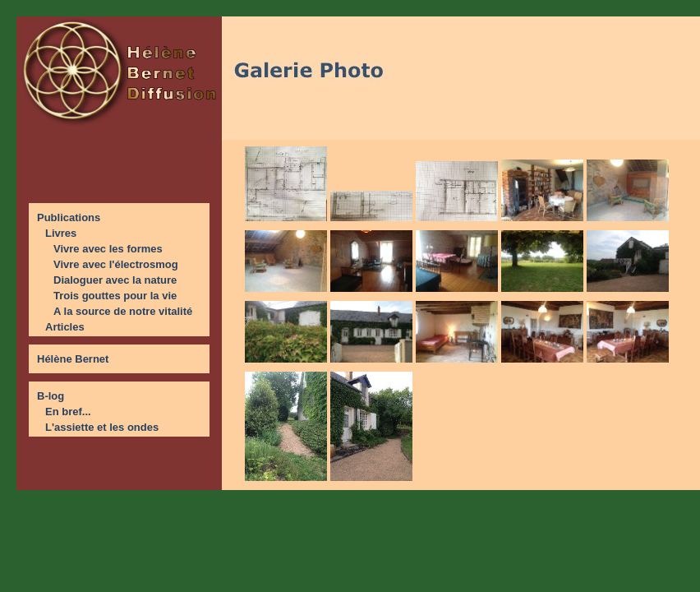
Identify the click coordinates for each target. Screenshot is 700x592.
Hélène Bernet (73, 359)
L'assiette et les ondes (102, 427)
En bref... (68, 412)
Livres (61, 233)
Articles (65, 327)
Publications (69, 217)
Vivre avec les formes (108, 249)
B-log (51, 396)
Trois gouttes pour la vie (115, 296)
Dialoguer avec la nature (115, 280)
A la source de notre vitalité (123, 311)
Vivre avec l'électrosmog (116, 264)
